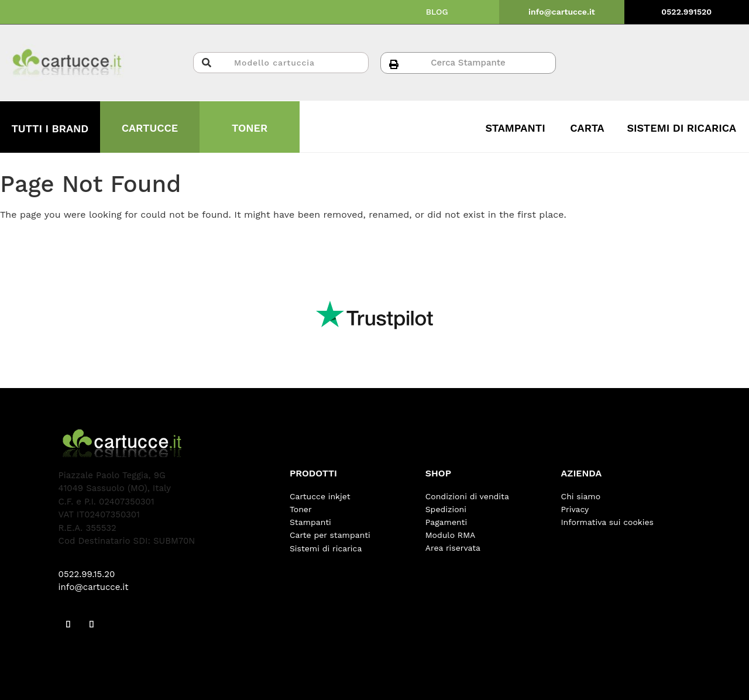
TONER (250, 128)
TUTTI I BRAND (50, 128)
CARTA (587, 128)
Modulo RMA (451, 535)
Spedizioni (446, 509)
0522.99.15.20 (87, 574)
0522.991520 (686, 12)
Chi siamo (581, 496)
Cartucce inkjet (320, 496)
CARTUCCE (150, 128)
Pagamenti (446, 522)
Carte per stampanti (330, 535)
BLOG (437, 12)
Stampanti (310, 522)
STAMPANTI (516, 128)
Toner (301, 509)
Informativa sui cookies (607, 522)
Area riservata (453, 548)
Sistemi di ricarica (326, 548)
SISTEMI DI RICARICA (681, 128)
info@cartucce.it (562, 12)
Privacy (575, 509)
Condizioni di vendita (467, 496)
